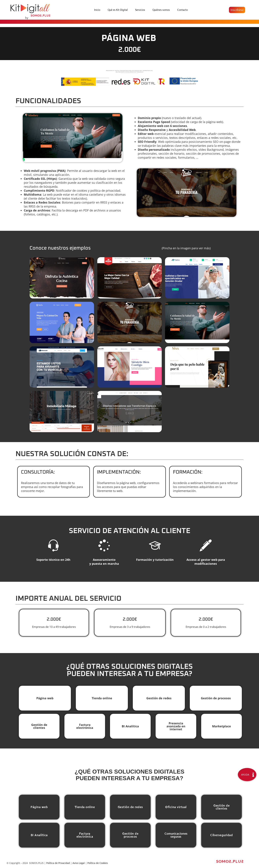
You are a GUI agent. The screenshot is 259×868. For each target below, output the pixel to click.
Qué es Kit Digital (118, 10)
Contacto (183, 10)
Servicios (140, 10)
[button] (237, 10)
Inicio (97, 10)
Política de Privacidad (58, 864)
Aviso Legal (79, 864)
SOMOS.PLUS (36, 864)
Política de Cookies (98, 864)
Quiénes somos (161, 10)
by (27, 18)
